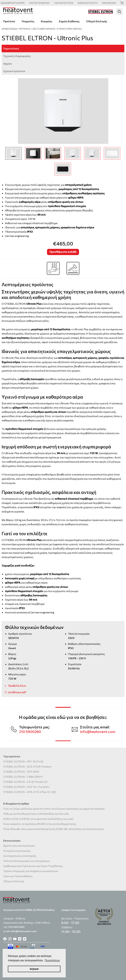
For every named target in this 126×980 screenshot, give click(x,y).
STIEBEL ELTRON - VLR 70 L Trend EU (26, 787)
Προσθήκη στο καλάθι (63, 252)
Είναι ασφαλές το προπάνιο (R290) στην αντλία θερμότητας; (40, 824)
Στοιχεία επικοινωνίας (17, 851)
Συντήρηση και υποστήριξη (20, 856)
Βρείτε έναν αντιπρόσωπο (19, 846)
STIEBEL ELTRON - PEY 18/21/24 (23, 761)
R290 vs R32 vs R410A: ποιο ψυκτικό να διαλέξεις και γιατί (38, 819)
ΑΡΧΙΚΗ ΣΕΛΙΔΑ (9, 29)
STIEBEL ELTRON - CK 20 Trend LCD (25, 782)
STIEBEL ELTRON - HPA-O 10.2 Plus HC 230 (30, 792)
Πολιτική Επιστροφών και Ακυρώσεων (27, 861)
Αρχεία (8, 63)
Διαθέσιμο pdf (17, 692)
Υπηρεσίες (28, 21)
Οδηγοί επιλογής (14, 881)
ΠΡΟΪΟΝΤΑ (25, 29)
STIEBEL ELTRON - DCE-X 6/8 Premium (27, 766)
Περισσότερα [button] (52, 960)
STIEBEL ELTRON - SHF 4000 (21, 772)
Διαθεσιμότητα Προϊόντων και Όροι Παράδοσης (33, 866)
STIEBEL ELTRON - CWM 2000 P (23, 777)
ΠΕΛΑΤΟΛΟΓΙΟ (88, 3)
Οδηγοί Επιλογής (97, 21)
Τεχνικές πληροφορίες (17, 56)
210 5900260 (30, 732)
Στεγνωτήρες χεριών (69, 29)
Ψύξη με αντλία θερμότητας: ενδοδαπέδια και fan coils (36, 814)
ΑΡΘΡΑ (13, 3)
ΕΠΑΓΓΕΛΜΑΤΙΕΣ (39, 3)
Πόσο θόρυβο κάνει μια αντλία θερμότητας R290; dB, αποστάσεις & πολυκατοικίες (54, 829)
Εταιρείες (47, 21)
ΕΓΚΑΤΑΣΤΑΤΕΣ (64, 3)
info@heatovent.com (98, 732)
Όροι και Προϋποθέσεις (18, 876)
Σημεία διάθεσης (69, 21)
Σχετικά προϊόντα (14, 71)
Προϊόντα (9, 21)
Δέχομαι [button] (34, 969)
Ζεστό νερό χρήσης (44, 29)
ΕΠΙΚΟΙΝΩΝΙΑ (109, 3)
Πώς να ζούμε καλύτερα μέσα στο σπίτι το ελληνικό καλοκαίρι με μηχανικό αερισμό (54, 809)
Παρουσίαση (11, 48)
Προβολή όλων (17, 686)
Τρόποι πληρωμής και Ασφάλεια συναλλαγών (31, 871)
